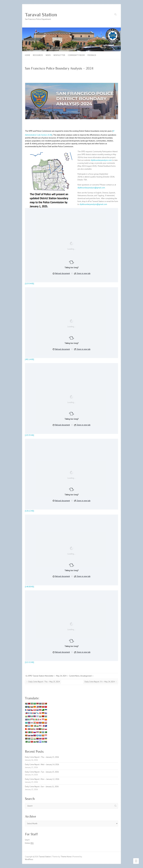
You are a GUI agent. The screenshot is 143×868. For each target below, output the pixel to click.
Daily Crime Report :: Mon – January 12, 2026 (42, 779)
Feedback (92, 55)
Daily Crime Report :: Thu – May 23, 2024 (43, 682)
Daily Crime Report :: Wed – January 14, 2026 (42, 764)
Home (28, 55)
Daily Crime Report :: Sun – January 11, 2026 (42, 787)
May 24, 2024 (61, 676)
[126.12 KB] (29, 511)
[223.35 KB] (29, 435)
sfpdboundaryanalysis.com (101, 160)
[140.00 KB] (29, 587)
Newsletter (59, 55)
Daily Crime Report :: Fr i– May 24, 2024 (101, 682)
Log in (27, 840)
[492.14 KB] (29, 359)
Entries (29, 843)
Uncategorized (86, 676)
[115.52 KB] (29, 662)
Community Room (76, 55)
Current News (74, 676)
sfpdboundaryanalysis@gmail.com (91, 188)
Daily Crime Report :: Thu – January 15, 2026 (42, 757)
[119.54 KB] (29, 284)
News (48, 55)
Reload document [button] (61, 273)
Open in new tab (82, 273)
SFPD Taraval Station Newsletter (41, 676)
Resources (38, 55)
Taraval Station (41, 15)
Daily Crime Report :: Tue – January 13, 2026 (42, 772)
